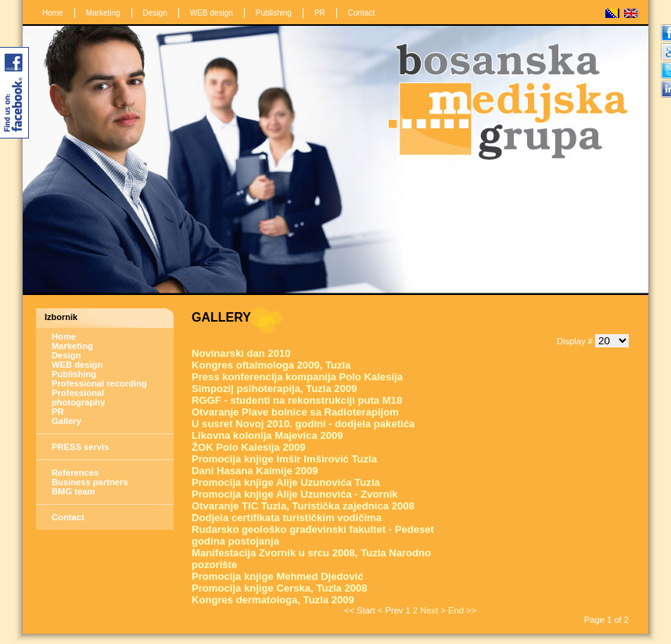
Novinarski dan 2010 (241, 353)
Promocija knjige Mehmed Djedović (278, 576)
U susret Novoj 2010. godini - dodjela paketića (303, 424)
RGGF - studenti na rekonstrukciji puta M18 (297, 400)
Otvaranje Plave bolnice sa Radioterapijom (295, 412)
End (456, 610)
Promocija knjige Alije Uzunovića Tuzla (286, 482)
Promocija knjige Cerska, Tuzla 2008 (280, 588)
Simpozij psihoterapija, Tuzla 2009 (274, 389)
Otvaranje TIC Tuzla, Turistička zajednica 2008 (303, 506)
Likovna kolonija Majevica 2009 (267, 435)
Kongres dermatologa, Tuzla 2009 (273, 600)
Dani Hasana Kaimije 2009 (255, 471)
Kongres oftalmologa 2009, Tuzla (271, 365)
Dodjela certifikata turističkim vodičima (287, 518)
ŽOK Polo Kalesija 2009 (249, 447)
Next (429, 610)
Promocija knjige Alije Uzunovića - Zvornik (295, 494)
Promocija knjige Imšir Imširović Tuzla (284, 459)
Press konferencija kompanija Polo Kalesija (297, 377)
